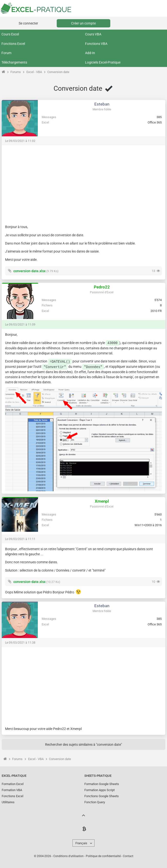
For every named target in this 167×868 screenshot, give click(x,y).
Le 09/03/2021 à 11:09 (20, 325)
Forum (6, 53)
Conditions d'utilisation (68, 856)
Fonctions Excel (13, 44)
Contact (128, 856)
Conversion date (58, 72)
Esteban (102, 104)
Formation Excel (13, 784)
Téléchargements (14, 62)
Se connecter (28, 23)
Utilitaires (8, 802)
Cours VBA (93, 34)
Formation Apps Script (99, 790)
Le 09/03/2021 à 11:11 (20, 539)
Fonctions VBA (96, 44)
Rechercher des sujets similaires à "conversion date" (83, 745)
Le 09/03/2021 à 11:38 (20, 643)
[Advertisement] (83, 183)
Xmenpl (102, 501)
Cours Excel (10, 34)
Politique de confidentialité (103, 856)
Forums (16, 72)
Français (81, 843)
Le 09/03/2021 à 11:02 (20, 141)
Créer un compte (83, 23)
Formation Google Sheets (102, 784)
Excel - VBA (34, 72)
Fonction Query (95, 802)
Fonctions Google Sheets (102, 796)
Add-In (90, 53)
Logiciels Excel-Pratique (103, 62)
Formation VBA (12, 790)
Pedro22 (102, 287)
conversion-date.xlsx (29, 271)
